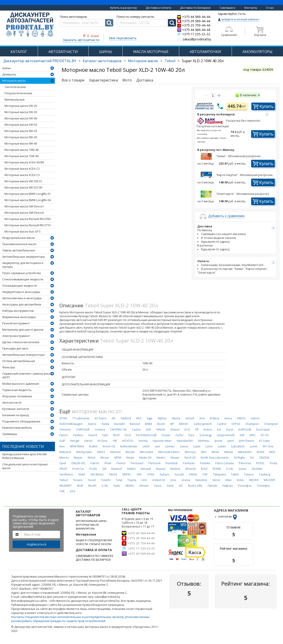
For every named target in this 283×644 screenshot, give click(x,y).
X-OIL (105, 486)
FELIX (116, 435)
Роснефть (245, 486)
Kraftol (93, 446)
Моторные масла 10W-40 (22, 150)
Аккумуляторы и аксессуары (21, 292)
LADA (146, 446)
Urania (186, 480)
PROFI (63, 469)
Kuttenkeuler (129, 446)
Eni (219, 430)
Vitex (228, 480)
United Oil (158, 480)
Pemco (121, 463)
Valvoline (201, 480)
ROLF (204, 469)
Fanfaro (78, 435)
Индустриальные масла (19, 238)
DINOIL (161, 430)
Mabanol (65, 452)
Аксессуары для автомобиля (22, 304)
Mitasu (229, 452)
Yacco (158, 486)
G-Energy (206, 435)
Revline (175, 469)
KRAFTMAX (77, 446)
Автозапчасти (12, 403)
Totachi (106, 480)
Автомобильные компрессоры (23, 355)
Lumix (254, 446)
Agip (150, 418)
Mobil (260, 452)
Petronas (245, 463)
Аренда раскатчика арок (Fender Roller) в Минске (25, 456)
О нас (270, 8)
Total (119, 480)
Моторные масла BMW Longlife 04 (28, 200)
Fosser (166, 435)
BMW (149, 424)
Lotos (209, 446)
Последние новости (23, 446)
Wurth (92, 486)
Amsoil (190, 418)
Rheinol (191, 469)
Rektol (131, 469)
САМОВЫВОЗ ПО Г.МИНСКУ (95, 556)
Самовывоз (227, 8)
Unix (173, 480)
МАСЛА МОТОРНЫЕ (151, 52)
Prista (273, 463)
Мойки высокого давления (21, 384)
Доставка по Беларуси (195, 8)
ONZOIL (264, 458)
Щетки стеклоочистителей (21, 342)
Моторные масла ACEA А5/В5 (24, 162)
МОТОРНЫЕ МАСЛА (87, 525)
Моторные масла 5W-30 (21, 112)
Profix (93, 469)
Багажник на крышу (16, 415)
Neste (130, 458)
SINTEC (127, 474)
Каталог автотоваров (102, 61)
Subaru (165, 474)
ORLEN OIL (78, 463)
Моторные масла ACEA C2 (22, 169)
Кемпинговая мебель (17, 428)
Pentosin (189, 463)
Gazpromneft (226, 435)
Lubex (222, 446)
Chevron (65, 430)
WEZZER (269, 480)
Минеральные (15, 100)
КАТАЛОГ (19, 52)
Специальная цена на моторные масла (25, 466)
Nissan (175, 458)
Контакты (251, 8)
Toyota (132, 480)
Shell (82, 474)
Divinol (175, 430)
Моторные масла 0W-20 (21, 131)
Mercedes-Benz (169, 452)
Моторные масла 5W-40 (21, 118)
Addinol (126, 418)
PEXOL (260, 463)
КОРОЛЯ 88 (228, 517)
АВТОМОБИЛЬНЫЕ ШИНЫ (91, 521)
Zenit (170, 486)
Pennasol (137, 463)
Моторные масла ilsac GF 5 (23, 232)
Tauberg (265, 474)
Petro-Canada (224, 463)
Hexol (88, 441)
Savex (242, 469)
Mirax (215, 452)
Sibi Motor (97, 474)
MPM (118, 458)
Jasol (231, 441)
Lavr (157, 446)
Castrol (222, 424)
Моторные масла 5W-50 (21, 125)
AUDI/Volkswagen (71, 424)
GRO (252, 435)
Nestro (161, 458)
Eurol (230, 430)
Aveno (92, 424)
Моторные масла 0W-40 (21, 144)
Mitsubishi (245, 452)
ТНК (62, 491)
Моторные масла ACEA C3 (22, 175)
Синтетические (15, 87)
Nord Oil (190, 458)
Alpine (176, 418)
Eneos (208, 430)
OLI (252, 458)
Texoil (92, 480)
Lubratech (238, 446)
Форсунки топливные (17, 396)
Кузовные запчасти (16, 409)
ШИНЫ (106, 52)
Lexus (184, 446)
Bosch (161, 424)
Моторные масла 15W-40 (22, 156)
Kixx (62, 446)
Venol (216, 480)
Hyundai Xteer (162, 441)
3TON (63, 418)
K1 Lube (264, 441)
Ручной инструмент (16, 323)
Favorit (93, 435)
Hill (115, 441)
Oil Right (239, 458)
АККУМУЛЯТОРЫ (257, 52)
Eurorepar (263, 430)
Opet (63, 463)
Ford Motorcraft (146, 435)
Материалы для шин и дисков (23, 330)
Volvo (240, 480)
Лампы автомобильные (19, 250)
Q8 (104, 469)
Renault (146, 469)
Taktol (235, 474)
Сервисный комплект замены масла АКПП (27, 376)
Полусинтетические (18, 93)
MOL (272, 452)
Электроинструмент (16, 336)
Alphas (162, 418)
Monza (64, 458)
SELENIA (257, 469)
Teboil (170, 61)
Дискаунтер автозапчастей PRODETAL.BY (40, 61)
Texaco (78, 480)
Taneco (249, 474)
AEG (139, 418)
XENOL (130, 486)
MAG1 (101, 452)
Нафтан (228, 486)
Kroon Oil (109, 446)
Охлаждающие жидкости (20, 286)
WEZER (254, 480)
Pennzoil (154, 463)
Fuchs (179, 435)
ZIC (181, 486)
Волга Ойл (195, 486)
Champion (252, 424)
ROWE (217, 469)
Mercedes (146, 452)
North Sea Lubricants (215, 458)
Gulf (62, 441)
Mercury (190, 452)
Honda (143, 441)
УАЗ (72, 491)
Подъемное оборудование (21, 421)
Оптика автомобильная (19, 361)
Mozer (105, 458)
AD (114, 418)
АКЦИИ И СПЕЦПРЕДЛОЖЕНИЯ (94, 540)
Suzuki (179, 474)
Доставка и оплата (158, 8)
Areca (228, 418)
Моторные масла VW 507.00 (23, 188)
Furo (191, 435)
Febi (105, 435)
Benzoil (135, 424)
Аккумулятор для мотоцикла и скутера (23, 265)
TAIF (205, 474)
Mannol (115, 452)
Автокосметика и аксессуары (22, 298)
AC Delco (101, 418)
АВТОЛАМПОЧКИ (205, 52)
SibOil (113, 474)
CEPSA (236, 424)
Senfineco (66, 474)
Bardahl (120, 424)
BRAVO (184, 424)
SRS (139, 474)
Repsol (161, 469)
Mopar (78, 458)
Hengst (75, 441)
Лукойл (212, 486)
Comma (100, 430)
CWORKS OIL (119, 430)
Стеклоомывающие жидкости (23, 279)
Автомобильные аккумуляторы (24, 257)
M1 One (268, 446)
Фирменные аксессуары (19, 317)
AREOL (241, 418)
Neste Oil (145, 458)
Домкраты (9, 74)
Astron (255, 418)
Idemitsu (204, 441)
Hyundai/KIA (185, 441)
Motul (91, 458)
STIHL (151, 474)
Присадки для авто (15, 348)
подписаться (36, 544)
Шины (7, 68)
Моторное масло (143, 61)
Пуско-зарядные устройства (22, 273)
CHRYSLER (83, 430)
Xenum (144, 486)
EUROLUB (245, 430)
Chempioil (271, 424)
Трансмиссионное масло (19, 244)
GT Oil (264, 435)
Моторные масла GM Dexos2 (24, 213)
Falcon (64, 435)
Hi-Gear (103, 441)
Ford (128, 435)
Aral (202, 418)
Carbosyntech (203, 424)
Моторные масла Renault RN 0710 (27, 225)
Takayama (219, 474)
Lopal (197, 446)
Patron (95, 463)
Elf (197, 430)
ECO (187, 430)
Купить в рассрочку (123, 8)
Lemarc (170, 446)
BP (172, 424)
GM (242, 435)
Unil (144, 480)
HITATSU (128, 441)
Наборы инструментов (18, 311)
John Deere (246, 441)
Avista (105, 424)
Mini (204, 452)
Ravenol (117, 469)
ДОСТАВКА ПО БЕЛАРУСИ (93, 560)
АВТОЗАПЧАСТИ (63, 52)
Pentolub (172, 463)
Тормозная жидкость (17, 390)
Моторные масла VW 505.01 (23, 181)
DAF (149, 430)
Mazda (130, 452)
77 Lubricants (81, 418)
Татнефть (263, 486)
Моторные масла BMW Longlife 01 (28, 194)
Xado (117, 486)
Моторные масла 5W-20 (21, 106)
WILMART (66, 486)
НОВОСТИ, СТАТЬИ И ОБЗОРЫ (94, 544)
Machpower (84, 452)
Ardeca (214, 418)
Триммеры (10, 434)
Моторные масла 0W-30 (21, 137)
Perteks (205, 463)
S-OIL (230, 469)
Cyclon (136, 430)
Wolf (80, 486)
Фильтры (9, 367)
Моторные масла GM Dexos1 (24, 206)
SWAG (193, 474)
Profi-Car (78, 469)
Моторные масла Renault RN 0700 (27, 219)
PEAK (108, 463)
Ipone (219, 441)
